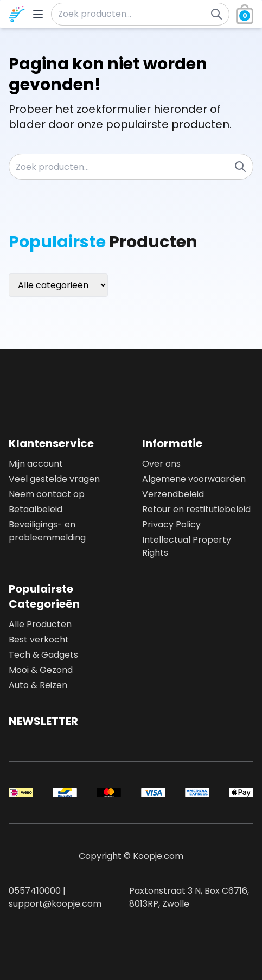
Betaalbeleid (36, 509)
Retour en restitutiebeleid (196, 509)
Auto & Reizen (38, 685)
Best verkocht (39, 639)
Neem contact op (47, 494)
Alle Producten (40, 624)
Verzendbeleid (173, 494)
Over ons (161, 464)
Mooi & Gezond (41, 670)
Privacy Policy (171, 524)
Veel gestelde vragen (54, 479)
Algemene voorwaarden (194, 479)
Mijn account (36, 464)
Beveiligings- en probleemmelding (47, 531)
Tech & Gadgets (43, 655)
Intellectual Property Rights (187, 546)
